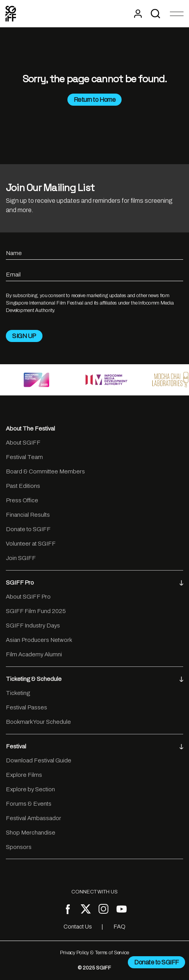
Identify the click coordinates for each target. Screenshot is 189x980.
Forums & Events (29, 804)
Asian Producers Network (39, 640)
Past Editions (23, 486)
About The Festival (30, 429)
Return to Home (94, 100)
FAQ (119, 927)
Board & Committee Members (45, 471)
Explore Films (24, 775)
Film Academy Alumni (34, 654)
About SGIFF (23, 443)
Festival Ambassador (34, 818)
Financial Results (28, 515)
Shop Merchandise (31, 833)
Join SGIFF (21, 558)
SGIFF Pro (94, 583)
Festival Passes (26, 707)
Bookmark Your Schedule (38, 722)
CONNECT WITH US (94, 892)
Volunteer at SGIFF (31, 544)
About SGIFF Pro (28, 597)
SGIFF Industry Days (33, 626)
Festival (94, 746)
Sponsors (19, 847)
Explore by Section (30, 789)
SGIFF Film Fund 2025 (36, 611)
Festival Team (24, 457)
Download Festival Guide (39, 760)
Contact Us (78, 927)
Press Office (22, 500)
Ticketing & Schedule (94, 679)
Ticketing (18, 693)
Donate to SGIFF (28, 529)
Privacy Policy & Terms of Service (94, 953)
